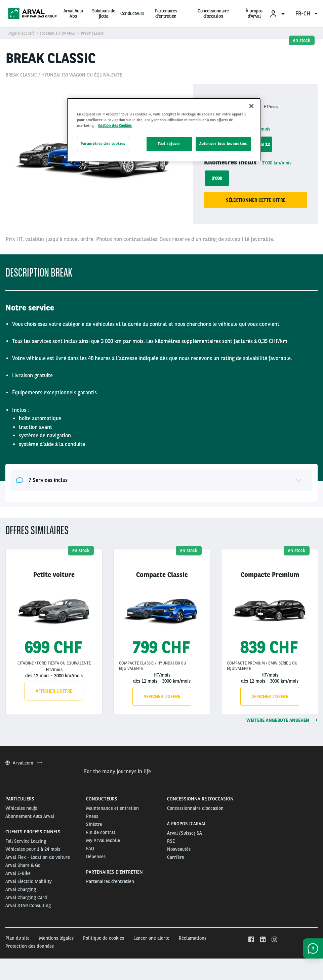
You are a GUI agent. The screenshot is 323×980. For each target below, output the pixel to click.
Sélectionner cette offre (256, 200)
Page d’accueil (21, 33)
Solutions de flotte (104, 13)
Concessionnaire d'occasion (213, 13)
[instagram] (274, 940)
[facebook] (251, 940)
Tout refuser (169, 144)
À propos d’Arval (254, 13)
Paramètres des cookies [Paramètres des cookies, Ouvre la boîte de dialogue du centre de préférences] (103, 144)
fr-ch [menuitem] (307, 14)
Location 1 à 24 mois (57, 33)
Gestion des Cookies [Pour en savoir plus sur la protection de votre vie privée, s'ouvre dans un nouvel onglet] (115, 126)
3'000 (217, 178)
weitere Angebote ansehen (282, 720)
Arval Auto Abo (73, 13)
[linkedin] (263, 940)
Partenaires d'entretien (166, 13)
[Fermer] (251, 106)
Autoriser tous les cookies (223, 144)
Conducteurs (132, 13)
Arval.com (24, 763)
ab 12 (264, 144)
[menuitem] (277, 14)
